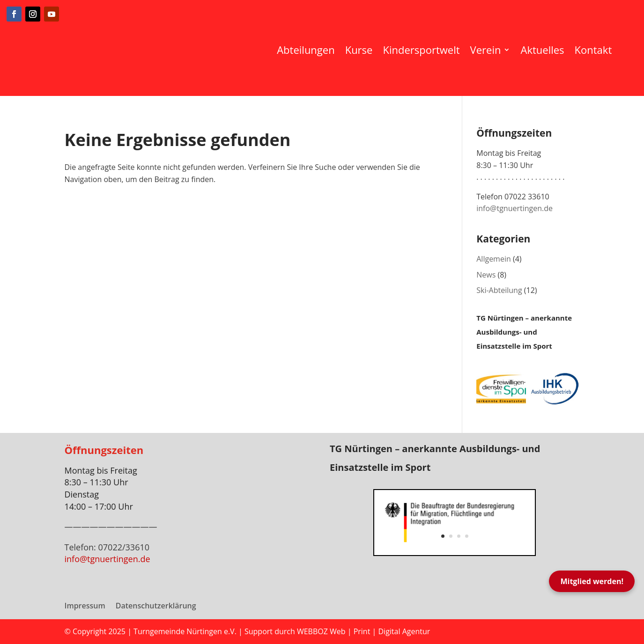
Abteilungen (306, 50)
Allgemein (494, 259)
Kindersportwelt (421, 50)
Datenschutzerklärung (156, 607)
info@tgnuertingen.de (514, 208)
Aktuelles (542, 50)
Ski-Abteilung (499, 290)
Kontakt (593, 50)
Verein (486, 50)
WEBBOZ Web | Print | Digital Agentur (363, 631)
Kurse (359, 50)
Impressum (85, 607)
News (486, 275)
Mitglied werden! (592, 581)
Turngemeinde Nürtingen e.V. (186, 631)
